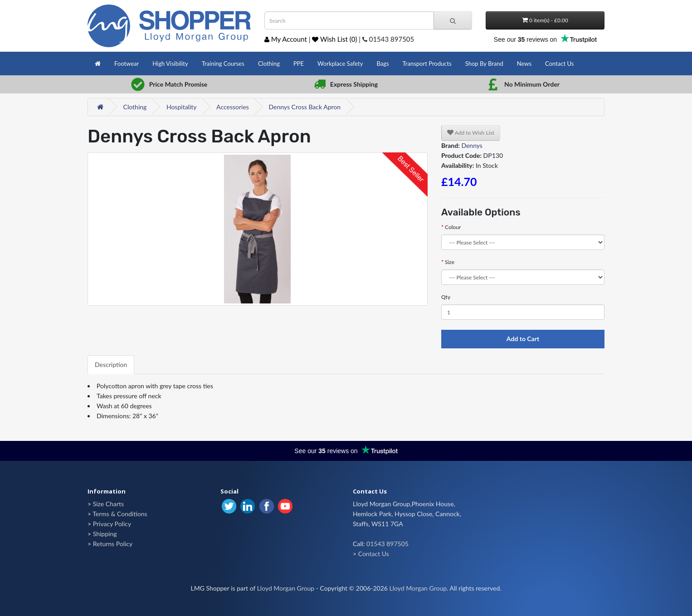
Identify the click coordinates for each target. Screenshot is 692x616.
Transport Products (427, 64)
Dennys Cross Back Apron (305, 107)
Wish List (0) (334, 39)
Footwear (127, 64)
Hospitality (182, 107)
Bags (383, 64)
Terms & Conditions (120, 514)
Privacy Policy (112, 524)
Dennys (472, 145)
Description (111, 364)
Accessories (233, 107)
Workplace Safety (340, 64)
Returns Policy (113, 544)
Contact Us (559, 64)
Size (450, 262)
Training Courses (223, 64)
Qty (446, 297)
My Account (286, 39)
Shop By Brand (484, 64)
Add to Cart (523, 339)
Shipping (105, 534)
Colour (453, 227)
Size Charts (108, 504)
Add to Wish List (471, 133)
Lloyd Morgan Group (286, 588)
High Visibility (170, 64)
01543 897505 (387, 544)
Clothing (269, 64)
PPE (299, 64)
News (524, 64)
